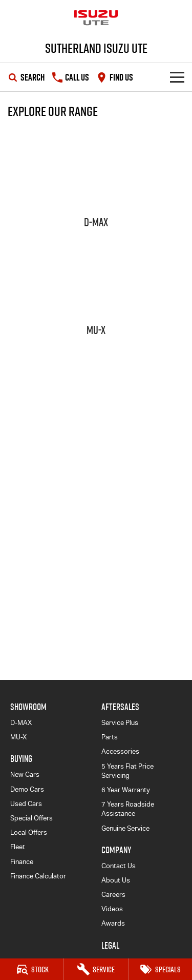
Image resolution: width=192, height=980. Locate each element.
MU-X (18, 737)
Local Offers (29, 832)
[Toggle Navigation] (177, 77)
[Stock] (32, 969)
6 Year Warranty (126, 790)
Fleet (18, 847)
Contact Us (119, 866)
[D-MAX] (96, 185)
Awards (113, 923)
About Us (116, 880)
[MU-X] (96, 292)
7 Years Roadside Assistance (128, 809)
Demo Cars (27, 789)
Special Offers (31, 818)
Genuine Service (125, 828)
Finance (22, 862)
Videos (112, 909)
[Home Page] (96, 18)
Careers (113, 895)
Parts (110, 737)
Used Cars (26, 804)
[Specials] (160, 969)
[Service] (96, 969)
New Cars (25, 775)
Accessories (120, 751)
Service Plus (120, 723)
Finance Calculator (38, 876)
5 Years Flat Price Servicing (127, 771)
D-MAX (21, 723)
